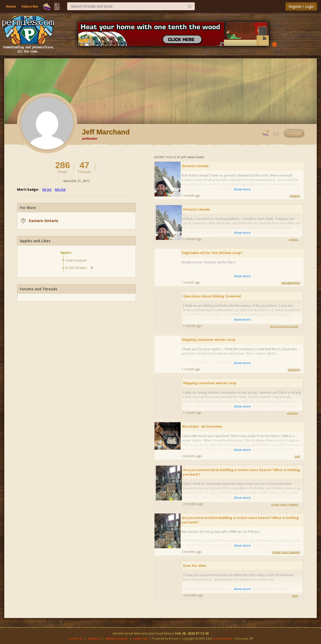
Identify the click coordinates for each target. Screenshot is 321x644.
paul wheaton (223, 639)
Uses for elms (195, 566)
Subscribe (30, 6)
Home (11, 6)
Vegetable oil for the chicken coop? (212, 253)
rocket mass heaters (285, 504)
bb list (47, 190)
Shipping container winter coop (208, 340)
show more (242, 189)
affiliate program (117, 639)
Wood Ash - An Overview (202, 426)
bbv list (60, 190)
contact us (76, 639)
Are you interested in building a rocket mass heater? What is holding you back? (242, 472)
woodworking (291, 283)
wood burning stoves (284, 326)
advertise (94, 639)
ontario (295, 196)
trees (295, 596)
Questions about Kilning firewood (212, 296)
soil (297, 457)
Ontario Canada (195, 166)
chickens (294, 370)
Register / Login (301, 7)
